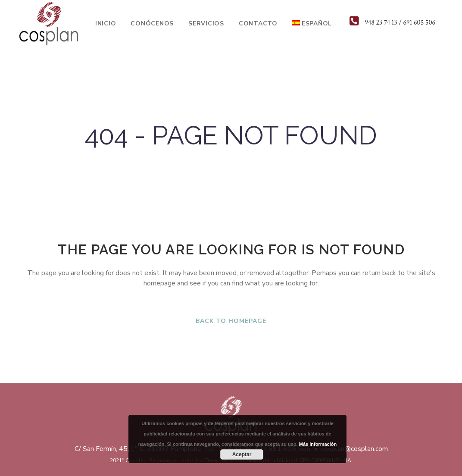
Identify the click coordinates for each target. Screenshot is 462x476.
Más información (318, 444)
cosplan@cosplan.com (354, 449)
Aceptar (242, 454)
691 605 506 (419, 23)
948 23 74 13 (381, 23)
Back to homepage (231, 321)
